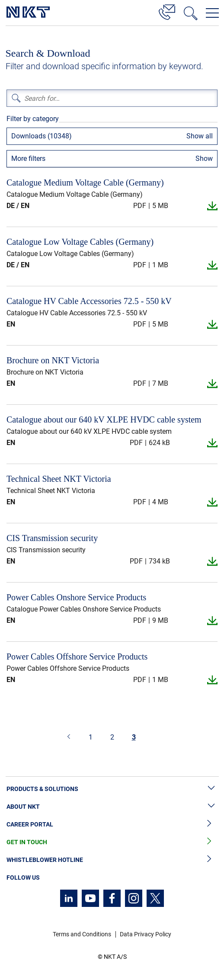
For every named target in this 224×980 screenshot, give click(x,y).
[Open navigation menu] (212, 13)
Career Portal (112, 825)
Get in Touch (112, 842)
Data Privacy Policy (146, 934)
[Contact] (167, 11)
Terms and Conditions (82, 934)
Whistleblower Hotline (112, 860)
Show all (200, 136)
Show (204, 159)
